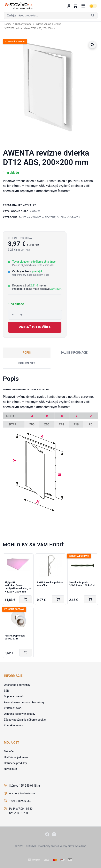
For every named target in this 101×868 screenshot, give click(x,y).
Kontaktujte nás (13, 725)
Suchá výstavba (23, 24)
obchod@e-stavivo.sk (22, 793)
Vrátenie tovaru (13, 708)
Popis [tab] (27, 353)
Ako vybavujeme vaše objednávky (24, 702)
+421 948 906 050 (20, 801)
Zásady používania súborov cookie (25, 720)
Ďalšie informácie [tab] (74, 353)
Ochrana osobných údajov (20, 714)
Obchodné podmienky (17, 685)
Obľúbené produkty (15, 763)
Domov (8, 24)
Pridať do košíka (35, 327)
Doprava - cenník (14, 696)
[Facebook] (47, 835)
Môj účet (9, 751)
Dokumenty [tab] (27, 363)
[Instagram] (54, 835)
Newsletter (10, 769)
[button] (50, 15)
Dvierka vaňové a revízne (48, 24)
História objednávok (16, 757)
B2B (6, 691)
